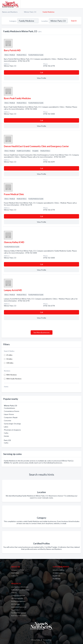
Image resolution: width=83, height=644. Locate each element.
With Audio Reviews (14, 379)
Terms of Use (47, 640)
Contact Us (15, 576)
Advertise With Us (59, 570)
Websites (14, 593)
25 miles (9, 355)
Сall (41, 72)
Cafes (6, 433)
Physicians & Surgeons (12, 430)
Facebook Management (19, 613)
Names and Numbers (10, 12)
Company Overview (18, 570)
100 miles (10, 363)
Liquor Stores (9, 414)
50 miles (9, 359)
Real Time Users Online (19, 616)
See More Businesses (42, 332)
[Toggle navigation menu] (80, 4)
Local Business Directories (20, 587)
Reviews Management (18, 601)
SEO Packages (16, 604)
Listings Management (18, 595)
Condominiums (9, 408)
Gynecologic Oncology (12, 424)
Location (45, 21)
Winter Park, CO (30, 12)
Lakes (6, 427)
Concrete (8, 421)
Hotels (6, 436)
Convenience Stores (12, 411)
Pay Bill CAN (57, 579)
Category (13, 21)
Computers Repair (11, 417)
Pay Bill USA (56, 576)
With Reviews (12, 375)
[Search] (73, 21)
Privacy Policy (36, 640)
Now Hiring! (15, 573)
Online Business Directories (20, 590)
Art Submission (58, 573)
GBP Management (17, 598)
